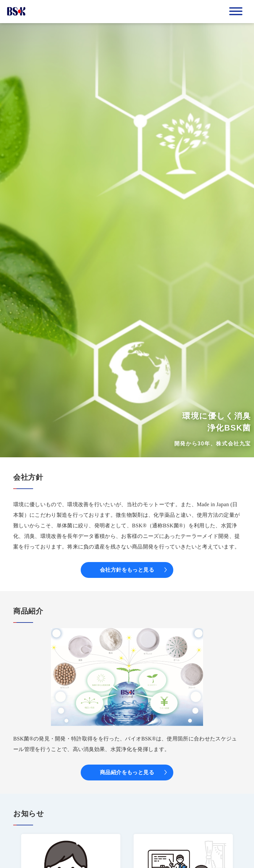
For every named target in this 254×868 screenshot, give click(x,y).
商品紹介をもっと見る (127, 772)
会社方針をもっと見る (127, 570)
